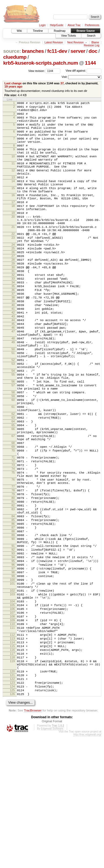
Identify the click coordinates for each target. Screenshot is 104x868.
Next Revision (76, 42)
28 (13, 295)
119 (12, 785)
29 (13, 300)
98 (13, 676)
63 (13, 488)
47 (13, 382)
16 (13, 216)
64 (13, 492)
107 (12, 726)
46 (13, 378)
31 (13, 309)
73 (13, 546)
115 (12, 766)
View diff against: (83, 71)
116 (12, 771)
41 (13, 355)
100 (12, 686)
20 (13, 242)
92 (13, 649)
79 (13, 581)
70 (13, 528)
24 (13, 277)
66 (13, 502)
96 (13, 667)
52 (13, 417)
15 (13, 207)
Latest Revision (54, 42)
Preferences (92, 25)
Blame (95, 42)
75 (13, 555)
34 (13, 323)
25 (13, 282)
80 (13, 586)
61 (13, 475)
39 (13, 346)
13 (13, 194)
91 (13, 644)
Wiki (19, 31)
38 (13, 341)
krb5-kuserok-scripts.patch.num (41, 63)
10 (13, 168)
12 (13, 186)
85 (13, 613)
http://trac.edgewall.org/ (87, 866)
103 (12, 703)
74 (13, 550)
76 (13, 564)
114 (12, 762)
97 (13, 672)
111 (12, 744)
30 (13, 304)
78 (13, 577)
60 (13, 466)
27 (13, 291)
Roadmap (60, 31)
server (78, 51)
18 (13, 229)
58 (13, 457)
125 (12, 820)
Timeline (38, 31)
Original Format (52, 853)
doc (93, 51)
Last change (13, 83)
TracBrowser (33, 842)
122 (12, 807)
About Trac (74, 25)
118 (12, 780)
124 (12, 816)
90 (13, 636)
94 (13, 658)
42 (13, 359)
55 (13, 435)
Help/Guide (57, 25)
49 (13, 395)
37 (62, 83)
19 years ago (14, 86)
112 (12, 753)
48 (13, 391)
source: (12, 51)
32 (13, 314)
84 (13, 608)
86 (13, 617)
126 (12, 825)
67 (13, 510)
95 (13, 663)
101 (12, 690)
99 (13, 681)
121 (12, 802)
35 (13, 327)
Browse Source (86, 31)
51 (13, 409)
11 (13, 177)
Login (42, 25)
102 (12, 699)
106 (12, 721)
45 (13, 373)
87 (13, 622)
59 (13, 461)
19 (13, 238)
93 (13, 654)
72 (13, 541)
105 (12, 717)
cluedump (15, 57)
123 (12, 811)
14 (13, 199)
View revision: (37, 71)
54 (13, 430)
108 (12, 730)
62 (13, 483)
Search (91, 36)
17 (13, 225)
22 (13, 264)
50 (13, 404)
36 (13, 332)
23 (13, 268)
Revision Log (92, 45)
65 (13, 497)
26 (13, 286)
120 (12, 797)
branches (33, 51)
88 (13, 627)
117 (12, 776)
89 (13, 631)
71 (13, 537)
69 (13, 523)
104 (12, 712)
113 (12, 757)
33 (13, 318)
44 (13, 369)
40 (13, 350)
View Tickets (68, 36)
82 (13, 595)
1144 (90, 63)
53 (13, 422)
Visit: (65, 77)
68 (13, 519)
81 (13, 591)
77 (13, 572)
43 (13, 364)
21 (13, 255)
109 (12, 735)
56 (13, 444)
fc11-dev (57, 51)
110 (12, 739)
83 (13, 600)
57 (13, 448)
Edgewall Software (52, 860)
